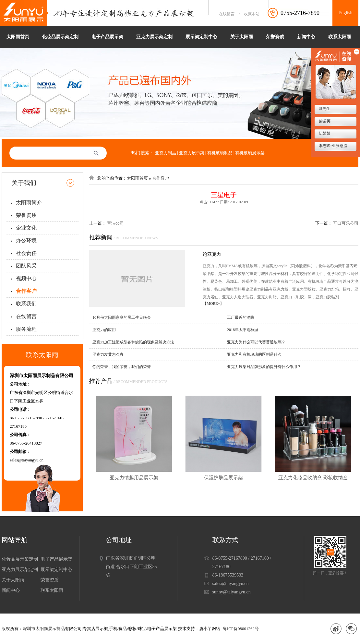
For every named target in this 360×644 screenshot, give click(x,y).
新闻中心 (306, 37)
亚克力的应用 (104, 330)
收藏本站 (252, 14)
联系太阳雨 (340, 37)
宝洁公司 (115, 223)
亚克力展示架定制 (154, 37)
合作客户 (26, 291)
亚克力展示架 (192, 153)
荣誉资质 (275, 37)
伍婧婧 (324, 133)
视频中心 (26, 278)
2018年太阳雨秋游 (243, 330)
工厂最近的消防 (241, 317)
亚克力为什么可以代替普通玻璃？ (256, 342)
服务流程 (26, 329)
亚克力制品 (166, 153)
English (346, 13)
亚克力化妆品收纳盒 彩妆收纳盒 (313, 478)
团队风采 (26, 266)
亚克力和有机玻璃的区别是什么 (254, 354)
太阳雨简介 (29, 203)
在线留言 (227, 14)
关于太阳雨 (242, 37)
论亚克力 (212, 254)
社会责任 (26, 253)
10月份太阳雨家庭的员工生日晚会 (122, 317)
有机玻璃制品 (220, 153)
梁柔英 (324, 121)
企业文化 (26, 228)
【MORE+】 (213, 304)
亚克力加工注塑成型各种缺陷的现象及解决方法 (133, 342)
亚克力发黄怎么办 (108, 354)
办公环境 (26, 240)
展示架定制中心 (201, 37)
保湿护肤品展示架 (223, 478)
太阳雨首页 (18, 37)
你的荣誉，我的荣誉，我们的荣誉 (122, 367)
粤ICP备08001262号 (241, 629)
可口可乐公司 (346, 223)
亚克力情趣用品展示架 (134, 478)
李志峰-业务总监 (333, 146)
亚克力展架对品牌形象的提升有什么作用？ (264, 367)
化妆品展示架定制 (60, 37)
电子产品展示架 (107, 37)
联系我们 (26, 304)
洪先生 (324, 109)
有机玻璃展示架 (250, 153)
